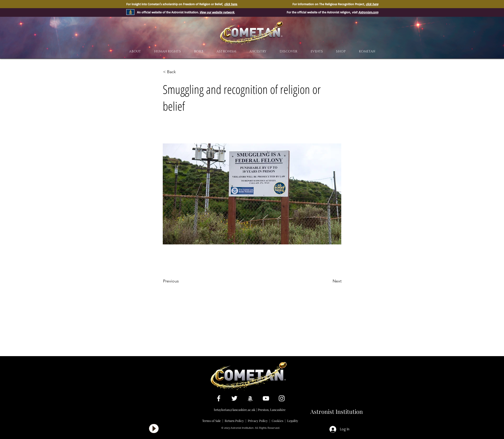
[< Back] (180, 72)
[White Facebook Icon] (219, 398)
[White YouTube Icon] (266, 398)
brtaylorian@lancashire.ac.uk (235, 410)
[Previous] (180, 281)
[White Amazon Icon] (250, 398)
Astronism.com (368, 12)
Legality (293, 421)
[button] (288, 52)
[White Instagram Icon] (282, 398)
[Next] (328, 281)
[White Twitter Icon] (234, 398)
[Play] (154, 429)
